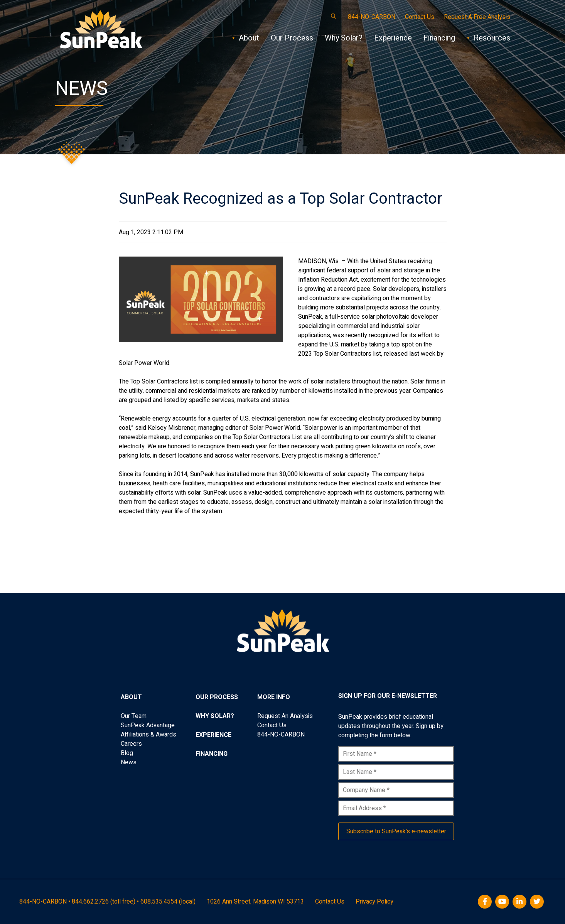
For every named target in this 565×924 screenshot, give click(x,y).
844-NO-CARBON (372, 17)
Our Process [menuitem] (217, 697)
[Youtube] (503, 902)
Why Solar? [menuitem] (215, 716)
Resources (492, 38)
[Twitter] (538, 902)
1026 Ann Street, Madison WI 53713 (255, 902)
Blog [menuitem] (127, 753)
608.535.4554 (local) (168, 902)
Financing (439, 38)
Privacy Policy (374, 902)
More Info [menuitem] (274, 697)
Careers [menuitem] (131, 744)
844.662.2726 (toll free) (104, 902)
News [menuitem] (129, 762)
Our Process (292, 38)
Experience (393, 38)
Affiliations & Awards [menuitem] (148, 735)
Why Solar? (344, 38)
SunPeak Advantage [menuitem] (148, 725)
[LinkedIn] (520, 902)
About (249, 38)
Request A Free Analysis (477, 17)
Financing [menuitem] (212, 754)
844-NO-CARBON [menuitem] (281, 735)
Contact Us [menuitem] (272, 725)
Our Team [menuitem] (134, 716)
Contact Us (420, 17)
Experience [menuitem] (213, 735)
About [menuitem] (131, 697)
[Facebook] (486, 902)
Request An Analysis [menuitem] (285, 716)
